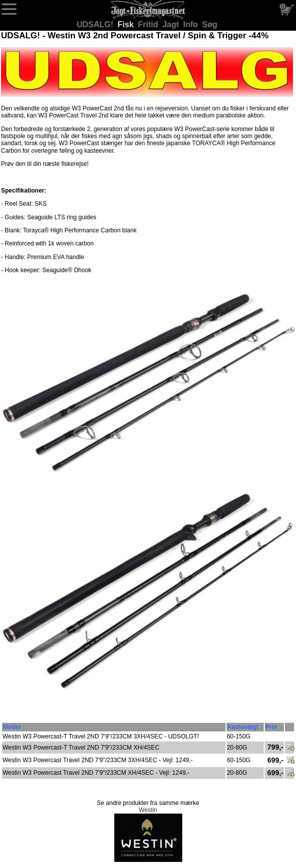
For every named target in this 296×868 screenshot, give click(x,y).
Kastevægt (243, 727)
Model (12, 727)
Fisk (127, 24)
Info (192, 24)
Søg (210, 24)
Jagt (171, 24)
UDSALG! (96, 24)
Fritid (149, 24)
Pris (272, 727)
